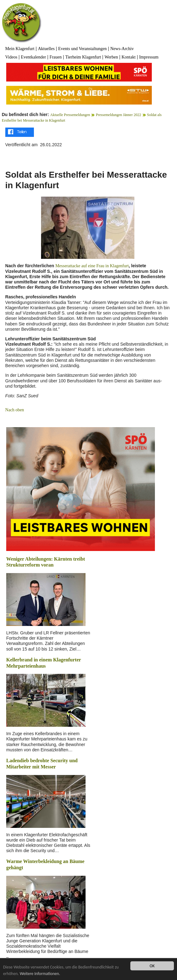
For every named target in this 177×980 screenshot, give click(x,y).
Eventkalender (33, 57)
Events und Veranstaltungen (82, 49)
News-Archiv (122, 49)
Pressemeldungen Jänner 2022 (118, 115)
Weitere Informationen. (40, 974)
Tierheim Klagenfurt (83, 57)
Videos (11, 57)
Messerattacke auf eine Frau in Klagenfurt (92, 266)
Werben (111, 57)
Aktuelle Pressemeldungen (70, 115)
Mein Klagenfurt (20, 49)
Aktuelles (46, 49)
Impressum (149, 57)
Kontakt (129, 57)
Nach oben (15, 410)
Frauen (56, 57)
